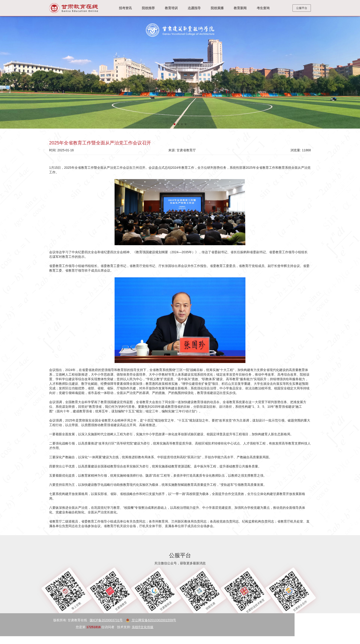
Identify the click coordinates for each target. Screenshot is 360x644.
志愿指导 (194, 8)
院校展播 (217, 8)
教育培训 (171, 8)
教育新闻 (240, 8)
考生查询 (263, 8)
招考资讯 (125, 8)
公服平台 (302, 8)
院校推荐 (148, 8)
